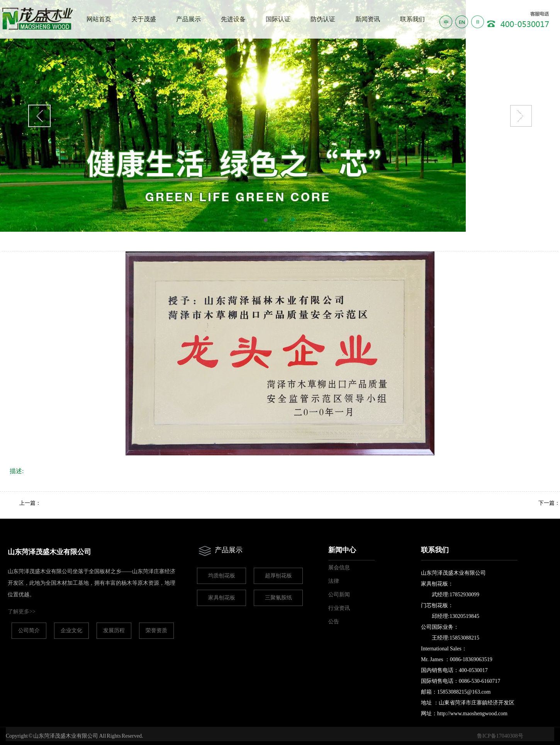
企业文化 (71, 630)
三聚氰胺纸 (278, 598)
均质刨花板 (222, 576)
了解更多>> (22, 612)
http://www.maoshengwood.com (472, 714)
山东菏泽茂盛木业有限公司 (49, 552)
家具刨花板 (222, 598)
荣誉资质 (156, 630)
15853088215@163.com (464, 692)
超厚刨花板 (278, 576)
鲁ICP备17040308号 (500, 736)
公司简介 (29, 630)
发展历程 (114, 630)
